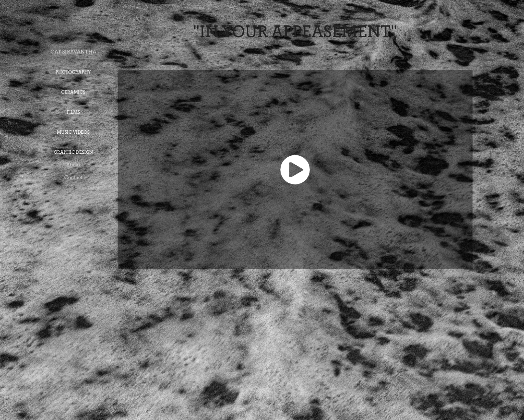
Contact (73, 177)
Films (73, 112)
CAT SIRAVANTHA (73, 52)
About (73, 165)
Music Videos (73, 132)
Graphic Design (73, 152)
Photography (73, 72)
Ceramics (73, 92)
